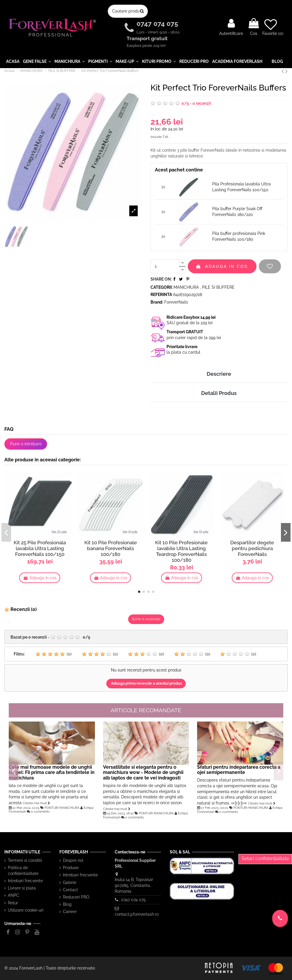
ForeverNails (176, 302)
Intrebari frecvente (25, 881)
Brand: (157, 302)
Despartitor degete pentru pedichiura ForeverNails (252, 548)
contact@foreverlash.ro (137, 914)
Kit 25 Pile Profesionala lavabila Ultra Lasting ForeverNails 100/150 (40, 548)
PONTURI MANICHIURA (62, 808)
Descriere (219, 374)
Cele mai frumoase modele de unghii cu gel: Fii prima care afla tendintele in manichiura (52, 773)
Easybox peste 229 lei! (146, 46)
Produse (71, 868)
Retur (13, 903)
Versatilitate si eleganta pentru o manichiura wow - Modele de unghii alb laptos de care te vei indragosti (143, 773)
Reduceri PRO (76, 897)
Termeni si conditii (25, 860)
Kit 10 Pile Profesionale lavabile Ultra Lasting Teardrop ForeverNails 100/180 (181, 551)
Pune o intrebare (26, 444)
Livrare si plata (22, 888)
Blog (67, 904)
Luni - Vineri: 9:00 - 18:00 (158, 32)
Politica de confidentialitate (23, 871)
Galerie (70, 882)
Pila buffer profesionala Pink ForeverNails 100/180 (239, 236)
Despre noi (73, 860)
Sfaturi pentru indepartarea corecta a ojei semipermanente (239, 770)
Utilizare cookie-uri (26, 910)
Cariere (70, 912)
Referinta (161, 295)
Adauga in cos (222, 266)
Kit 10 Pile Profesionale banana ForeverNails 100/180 (111, 548)
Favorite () (273, 27)
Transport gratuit (148, 39)
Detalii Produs (219, 393)
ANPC (14, 895)
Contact (70, 890)
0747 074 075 (158, 24)
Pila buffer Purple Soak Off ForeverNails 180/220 (237, 212)
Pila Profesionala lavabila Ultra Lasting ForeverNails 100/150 (241, 187)
